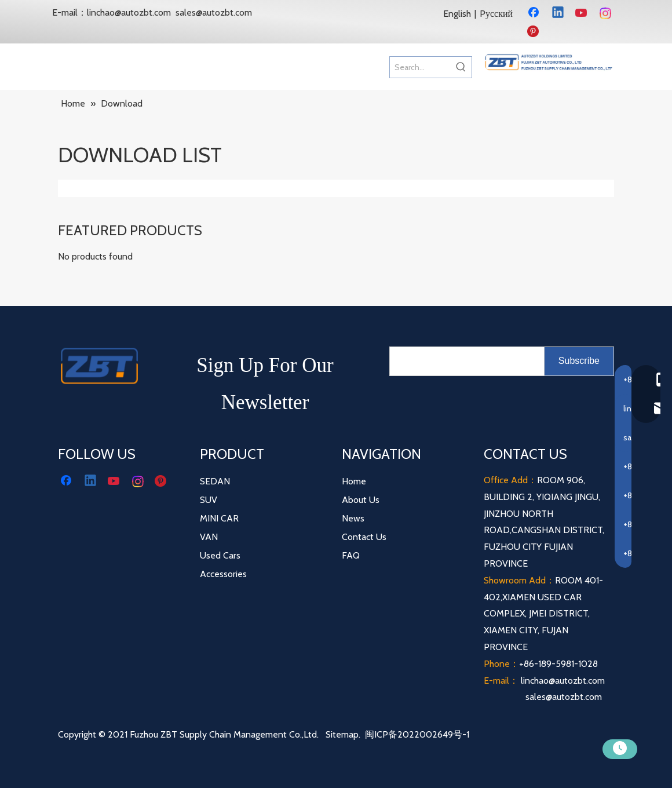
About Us (361, 500)
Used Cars (220, 555)
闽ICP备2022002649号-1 (417, 734)
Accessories (223, 574)
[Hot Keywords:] (461, 67)
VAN (209, 537)
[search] (464, 361)
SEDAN (215, 481)
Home (354, 481)
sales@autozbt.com (214, 12)
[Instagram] (606, 13)
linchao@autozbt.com (129, 12)
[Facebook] (535, 13)
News (353, 518)
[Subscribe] (579, 361)
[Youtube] (582, 13)
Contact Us (364, 537)
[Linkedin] (558, 13)
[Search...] (420, 67)
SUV (209, 500)
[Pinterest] (535, 32)
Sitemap (342, 734)
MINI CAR (219, 518)
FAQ (351, 555)
